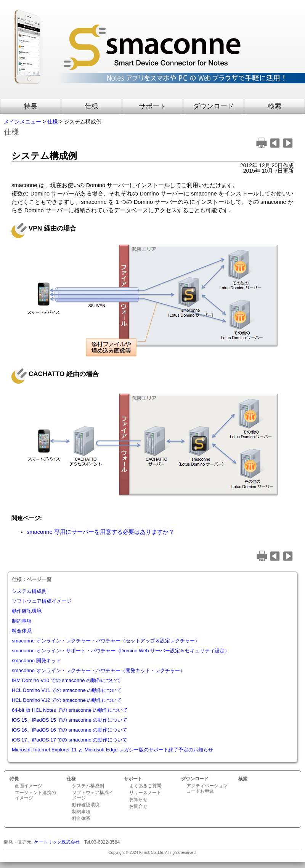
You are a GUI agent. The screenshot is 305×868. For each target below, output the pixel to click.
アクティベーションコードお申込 (207, 788)
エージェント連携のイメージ (35, 795)
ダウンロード (213, 106)
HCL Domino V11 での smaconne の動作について (67, 690)
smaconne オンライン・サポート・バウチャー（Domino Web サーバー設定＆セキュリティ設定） (121, 651)
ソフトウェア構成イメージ (42, 601)
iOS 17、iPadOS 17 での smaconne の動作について (70, 740)
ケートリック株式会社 (57, 842)
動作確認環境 (27, 611)
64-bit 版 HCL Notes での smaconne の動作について (70, 710)
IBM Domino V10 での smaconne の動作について (66, 680)
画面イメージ (29, 786)
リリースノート (145, 793)
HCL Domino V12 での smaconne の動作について (67, 700)
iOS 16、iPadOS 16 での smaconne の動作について (70, 730)
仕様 (91, 106)
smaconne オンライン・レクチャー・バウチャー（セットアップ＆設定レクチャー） (106, 641)
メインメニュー (22, 122)
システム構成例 (29, 591)
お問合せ (138, 806)
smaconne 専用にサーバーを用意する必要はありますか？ (100, 532)
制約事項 (22, 621)
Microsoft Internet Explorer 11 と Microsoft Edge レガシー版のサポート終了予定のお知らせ (112, 750)
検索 (274, 106)
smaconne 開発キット (36, 661)
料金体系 (22, 631)
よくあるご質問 (145, 786)
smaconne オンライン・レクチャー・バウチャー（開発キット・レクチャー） (98, 670)
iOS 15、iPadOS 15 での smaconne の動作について (70, 720)
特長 (30, 106)
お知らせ (138, 799)
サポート (152, 106)
